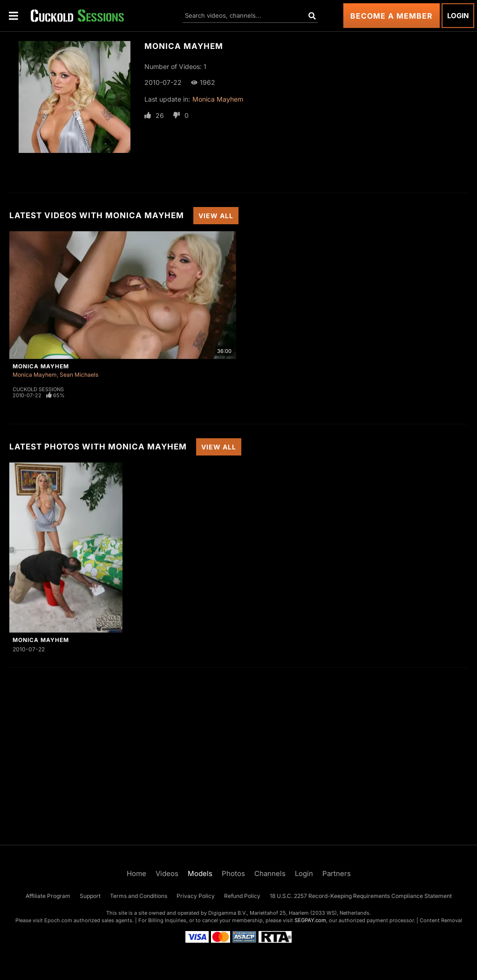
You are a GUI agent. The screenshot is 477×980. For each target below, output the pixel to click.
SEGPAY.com (310, 920)
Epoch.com (58, 920)
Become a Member (392, 16)
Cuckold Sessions (38, 389)
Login (458, 16)
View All (216, 216)
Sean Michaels (79, 375)
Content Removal (441, 920)
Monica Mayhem (218, 99)
